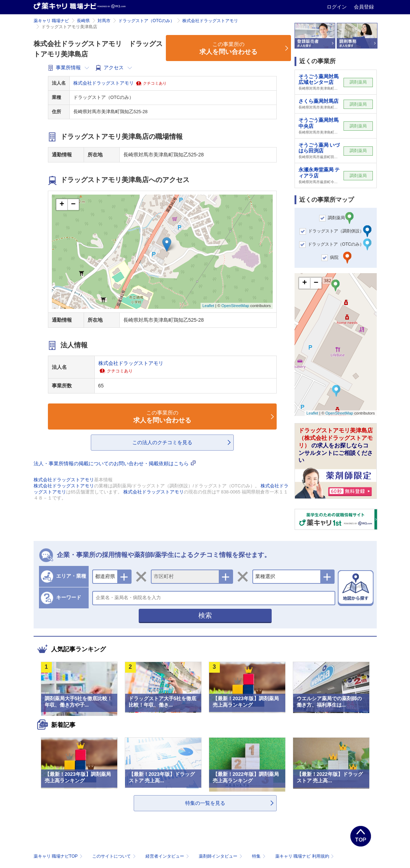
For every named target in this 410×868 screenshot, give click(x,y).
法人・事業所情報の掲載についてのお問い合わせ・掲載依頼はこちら (115, 463)
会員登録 (364, 7)
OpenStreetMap (235, 306)
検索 (205, 615)
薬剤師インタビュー (221, 856)
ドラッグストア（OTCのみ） (146, 21)
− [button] (73, 205)
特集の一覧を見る (205, 803)
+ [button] (62, 205)
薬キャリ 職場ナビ (51, 21)
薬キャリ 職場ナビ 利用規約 (305, 856)
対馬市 (104, 21)
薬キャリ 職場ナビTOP (59, 856)
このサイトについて (115, 856)
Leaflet (208, 306)
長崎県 (83, 21)
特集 (259, 856)
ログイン (337, 7)
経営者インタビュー (168, 856)
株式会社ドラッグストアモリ (210, 21)
